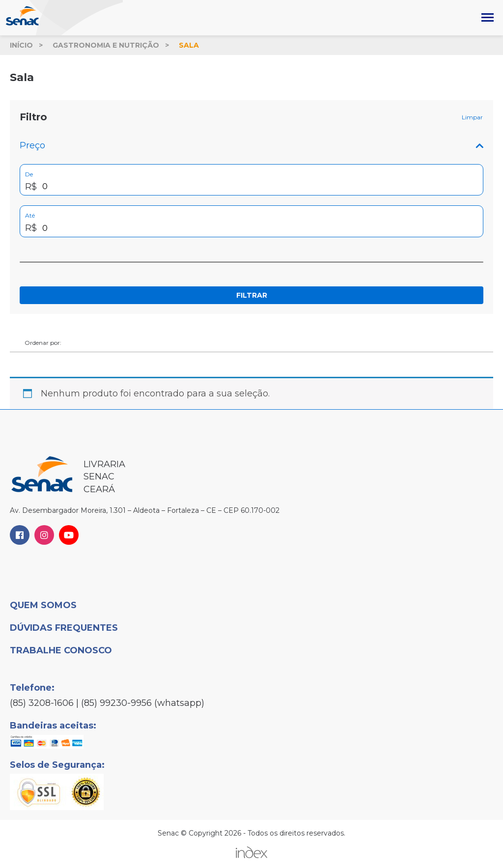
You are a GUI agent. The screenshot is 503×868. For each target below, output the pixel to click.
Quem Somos (43, 605)
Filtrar (252, 295)
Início (21, 45)
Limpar (472, 117)
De (29, 174)
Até (30, 215)
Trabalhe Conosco (61, 650)
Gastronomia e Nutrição (106, 45)
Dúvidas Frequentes (64, 628)
